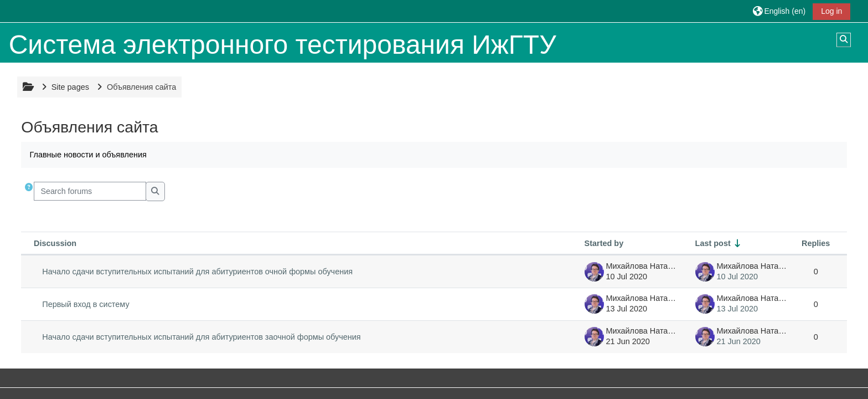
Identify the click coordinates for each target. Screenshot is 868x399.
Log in (831, 11)
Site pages (70, 87)
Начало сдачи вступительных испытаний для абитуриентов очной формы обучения (197, 272)
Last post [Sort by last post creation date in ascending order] (713, 243)
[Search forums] (90, 191)
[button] (779, 11)
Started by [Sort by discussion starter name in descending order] (604, 243)
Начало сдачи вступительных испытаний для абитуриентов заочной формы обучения (201, 337)
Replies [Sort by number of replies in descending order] (816, 243)
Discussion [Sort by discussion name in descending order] (55, 243)
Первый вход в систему (86, 304)
